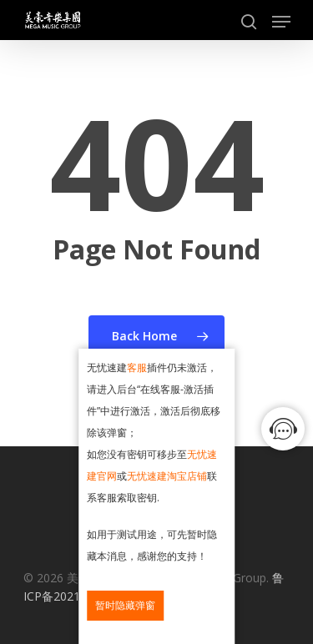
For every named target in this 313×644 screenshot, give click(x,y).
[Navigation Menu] (281, 22)
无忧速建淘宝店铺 (167, 476)
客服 (137, 367)
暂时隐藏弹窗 (125, 605)
